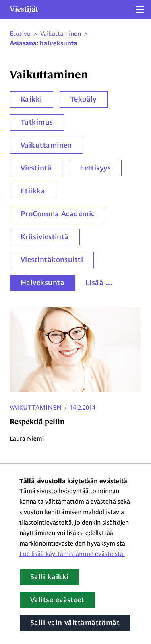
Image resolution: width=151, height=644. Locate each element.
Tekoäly (84, 99)
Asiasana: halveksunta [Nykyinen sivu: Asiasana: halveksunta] (43, 43)
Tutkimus (37, 122)
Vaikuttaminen (46, 145)
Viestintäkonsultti (52, 260)
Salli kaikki (49, 577)
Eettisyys (95, 168)
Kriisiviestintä (45, 237)
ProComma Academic (58, 214)
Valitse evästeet (57, 600)
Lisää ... (99, 283)
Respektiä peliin (37, 422)
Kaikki (31, 99)
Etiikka (33, 191)
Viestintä (36, 168)
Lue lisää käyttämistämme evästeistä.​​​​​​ (72, 554)
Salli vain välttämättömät (75, 623)
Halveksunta (42, 283)
